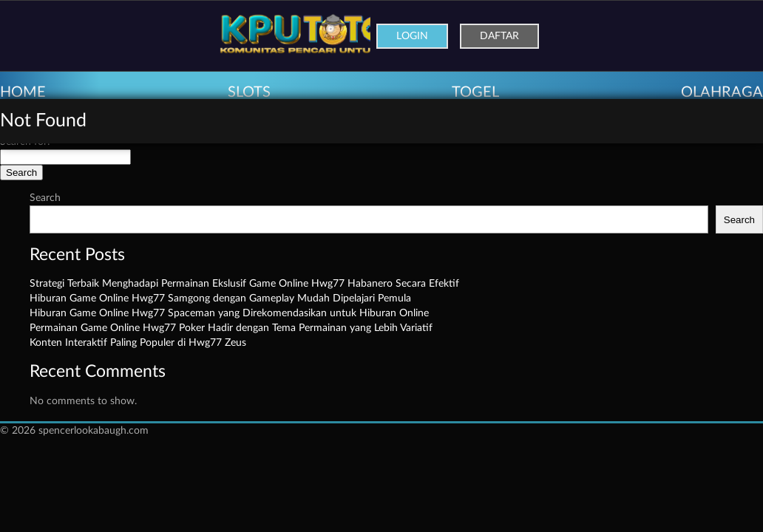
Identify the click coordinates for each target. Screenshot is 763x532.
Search (45, 198)
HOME (23, 92)
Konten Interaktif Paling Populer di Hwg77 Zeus (138, 343)
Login (412, 36)
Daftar (499, 36)
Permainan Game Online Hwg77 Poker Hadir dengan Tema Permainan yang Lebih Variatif (231, 328)
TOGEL (475, 92)
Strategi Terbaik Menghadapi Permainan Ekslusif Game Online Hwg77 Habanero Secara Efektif (244, 284)
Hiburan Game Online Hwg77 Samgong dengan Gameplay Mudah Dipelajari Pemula (220, 299)
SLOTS (249, 92)
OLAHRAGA (722, 92)
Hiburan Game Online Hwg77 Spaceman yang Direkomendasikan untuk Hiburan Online (229, 313)
